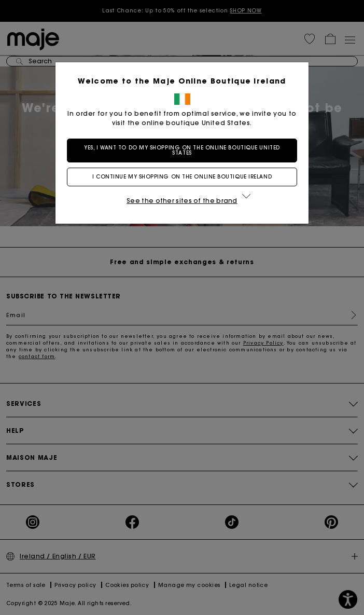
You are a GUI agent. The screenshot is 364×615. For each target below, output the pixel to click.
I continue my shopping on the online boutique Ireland (182, 177)
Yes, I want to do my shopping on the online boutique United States (182, 150)
